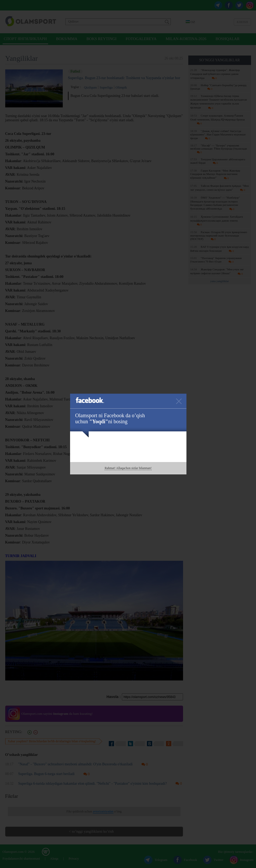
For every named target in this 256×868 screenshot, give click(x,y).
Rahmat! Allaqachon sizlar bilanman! (128, 468)
